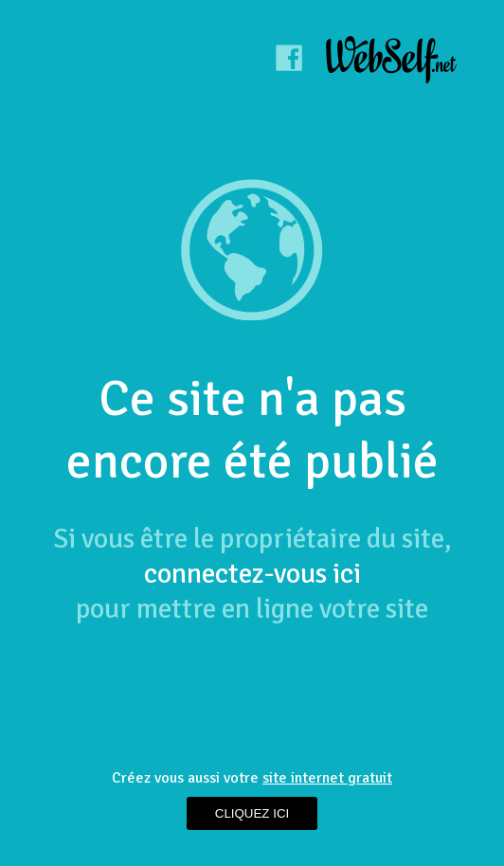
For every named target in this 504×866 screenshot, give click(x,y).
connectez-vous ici (252, 574)
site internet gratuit (327, 778)
